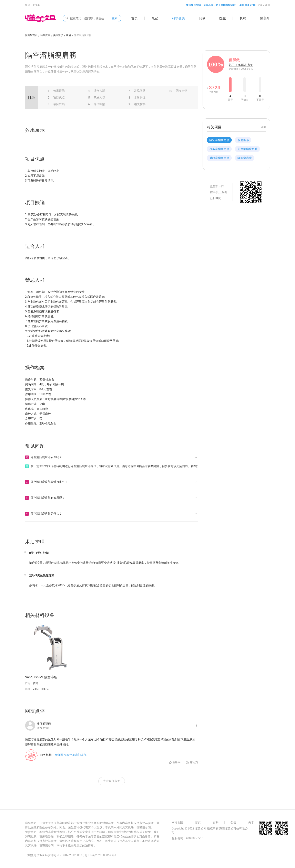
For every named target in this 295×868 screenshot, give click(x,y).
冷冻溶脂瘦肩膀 (219, 149)
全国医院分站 (228, 5)
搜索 (115, 18)
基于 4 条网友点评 (241, 65)
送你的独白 (44, 723)
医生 (223, 18)
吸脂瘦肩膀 (245, 158)
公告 (233, 822)
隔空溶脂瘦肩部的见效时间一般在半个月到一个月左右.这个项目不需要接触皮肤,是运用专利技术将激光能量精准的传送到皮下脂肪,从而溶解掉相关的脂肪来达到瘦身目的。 (110, 742)
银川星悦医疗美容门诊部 (71, 755)
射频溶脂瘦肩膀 (219, 158)
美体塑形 (58, 35)
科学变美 (179, 18)
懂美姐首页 (31, 35)
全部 (263, 127)
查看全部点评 (112, 781)
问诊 (202, 18)
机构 (243, 18)
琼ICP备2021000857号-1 (101, 855)
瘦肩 (69, 35)
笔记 (155, 18)
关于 (251, 822)
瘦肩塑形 (243, 140)
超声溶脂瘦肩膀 (247, 149)
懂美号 (265, 18)
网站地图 (177, 822)
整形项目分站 (193, 5)
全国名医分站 (211, 5)
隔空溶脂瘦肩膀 (219, 140)
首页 (134, 18)
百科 (216, 822)
